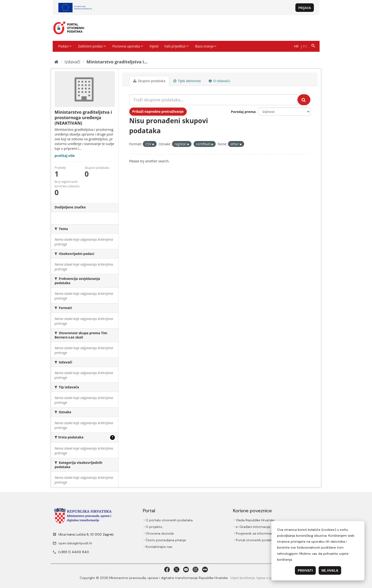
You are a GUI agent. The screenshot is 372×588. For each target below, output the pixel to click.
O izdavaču (219, 81)
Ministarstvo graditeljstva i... (117, 62)
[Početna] (56, 62)
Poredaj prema (243, 112)
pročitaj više (65, 156)
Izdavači (72, 62)
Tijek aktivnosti (187, 81)
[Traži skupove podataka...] (214, 100)
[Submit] (304, 100)
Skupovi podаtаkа (149, 81)
